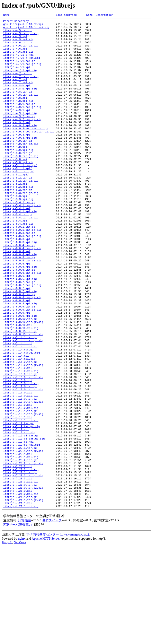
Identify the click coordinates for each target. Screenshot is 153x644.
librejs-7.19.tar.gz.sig (22, 508)
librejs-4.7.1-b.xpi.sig (22, 66)
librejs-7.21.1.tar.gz (20, 593)
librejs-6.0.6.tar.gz (19, 321)
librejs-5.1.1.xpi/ (18, 199)
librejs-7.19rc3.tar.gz (21, 520)
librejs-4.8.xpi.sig (18, 118)
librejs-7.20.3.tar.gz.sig (23, 567)
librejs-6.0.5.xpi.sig (20, 317)
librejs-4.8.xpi (15, 114)
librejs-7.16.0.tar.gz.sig (23, 450)
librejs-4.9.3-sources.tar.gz (26, 151)
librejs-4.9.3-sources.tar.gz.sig (29, 155)
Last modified (66, 15)
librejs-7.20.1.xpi (18, 542)
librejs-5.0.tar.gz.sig (21, 184)
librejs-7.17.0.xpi (18, 468)
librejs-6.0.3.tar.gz (19, 276)
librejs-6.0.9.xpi (17, 372)
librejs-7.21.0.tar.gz (20, 578)
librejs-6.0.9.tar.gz (19, 365)
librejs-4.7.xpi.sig (18, 96)
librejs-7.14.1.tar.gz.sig (23, 405)
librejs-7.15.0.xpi (18, 438)
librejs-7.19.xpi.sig (19, 516)
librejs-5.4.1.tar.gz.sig (22, 243)
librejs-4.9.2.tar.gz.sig (22, 140)
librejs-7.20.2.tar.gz (20, 549)
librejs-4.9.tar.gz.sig (21, 169)
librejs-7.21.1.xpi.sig (21, 604)
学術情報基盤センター (43, 633)
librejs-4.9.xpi (15, 173)
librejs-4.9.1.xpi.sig (20, 133)
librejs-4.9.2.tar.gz (19, 136)
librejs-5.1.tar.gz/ (18, 203)
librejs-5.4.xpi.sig (18, 265)
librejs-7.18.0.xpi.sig (21, 486)
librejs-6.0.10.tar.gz (20, 380)
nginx (22, 637)
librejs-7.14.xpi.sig (19, 427)
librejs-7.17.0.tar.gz (20, 461)
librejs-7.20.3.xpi (18, 571)
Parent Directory (16, 22)
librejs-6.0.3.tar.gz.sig (22, 280)
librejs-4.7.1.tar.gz (19, 70)
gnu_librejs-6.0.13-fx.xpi (23, 26)
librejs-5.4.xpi (15, 262)
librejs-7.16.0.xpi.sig (21, 457)
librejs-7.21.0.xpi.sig (21, 590)
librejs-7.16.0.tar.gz (20, 446)
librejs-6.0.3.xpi (17, 284)
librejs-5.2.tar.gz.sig (21, 214)
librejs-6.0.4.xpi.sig (20, 302)
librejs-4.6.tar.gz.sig (21, 52)
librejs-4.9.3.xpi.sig (20, 162)
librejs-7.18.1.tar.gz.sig (23, 494)
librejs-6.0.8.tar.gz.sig (22, 354)
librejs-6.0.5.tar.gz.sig (22, 310)
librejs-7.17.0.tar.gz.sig (23, 464)
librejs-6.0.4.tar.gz (19, 291)
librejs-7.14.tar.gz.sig (22, 420)
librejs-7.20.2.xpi (18, 556)
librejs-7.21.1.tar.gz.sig (23, 597)
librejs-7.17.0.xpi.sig (21, 472)
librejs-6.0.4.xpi (17, 298)
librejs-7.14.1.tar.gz (20, 402)
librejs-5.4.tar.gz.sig (21, 258)
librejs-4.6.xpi (15, 55)
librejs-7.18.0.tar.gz (20, 475)
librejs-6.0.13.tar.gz (20, 394)
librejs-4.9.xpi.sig (18, 177)
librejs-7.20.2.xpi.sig (21, 560)
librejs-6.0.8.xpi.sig (20, 361)
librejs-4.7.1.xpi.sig (20, 81)
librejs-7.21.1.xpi (18, 601)
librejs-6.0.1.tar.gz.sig (22, 273)
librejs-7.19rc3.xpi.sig (22, 531)
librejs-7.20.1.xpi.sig (21, 545)
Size (89, 15)
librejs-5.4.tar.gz (18, 254)
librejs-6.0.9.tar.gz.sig (22, 368)
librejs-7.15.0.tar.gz (20, 431)
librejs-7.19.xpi (16, 512)
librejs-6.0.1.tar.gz (19, 269)
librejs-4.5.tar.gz (18, 33)
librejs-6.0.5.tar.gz (19, 306)
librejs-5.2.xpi (15, 217)
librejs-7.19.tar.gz (18, 505)
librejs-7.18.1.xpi (18, 497)
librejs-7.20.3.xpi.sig (21, 575)
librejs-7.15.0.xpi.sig (21, 442)
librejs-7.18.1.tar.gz (20, 490)
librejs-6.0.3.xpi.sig (20, 287)
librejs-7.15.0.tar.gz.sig (23, 435)
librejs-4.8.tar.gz (18, 107)
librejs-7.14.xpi (16, 424)
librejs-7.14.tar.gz (18, 416)
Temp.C (7, 640)
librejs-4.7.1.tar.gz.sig (22, 74)
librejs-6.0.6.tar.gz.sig (22, 324)
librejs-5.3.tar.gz (18, 225)
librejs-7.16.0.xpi (18, 453)
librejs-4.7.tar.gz (18, 85)
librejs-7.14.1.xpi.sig (21, 413)
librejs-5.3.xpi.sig (18, 236)
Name (6, 15)
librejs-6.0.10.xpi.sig (21, 391)
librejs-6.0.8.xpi (17, 357)
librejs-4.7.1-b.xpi (18, 63)
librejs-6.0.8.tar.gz (19, 350)
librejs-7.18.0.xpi (18, 483)
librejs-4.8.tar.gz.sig (21, 111)
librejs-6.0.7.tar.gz (19, 335)
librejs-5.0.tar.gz (18, 181)
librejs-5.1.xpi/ (16, 206)
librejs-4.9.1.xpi (17, 129)
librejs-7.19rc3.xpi (18, 527)
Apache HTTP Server (46, 637)
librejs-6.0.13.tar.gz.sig (23, 398)
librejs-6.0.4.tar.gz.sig (22, 295)
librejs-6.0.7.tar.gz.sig (22, 339)
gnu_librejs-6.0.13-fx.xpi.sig (26, 29)
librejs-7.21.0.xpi (18, 586)
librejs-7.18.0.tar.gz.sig (23, 479)
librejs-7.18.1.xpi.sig (21, 501)
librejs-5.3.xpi (15, 232)
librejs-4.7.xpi (15, 92)
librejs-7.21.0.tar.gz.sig (23, 582)
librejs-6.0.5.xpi (17, 313)
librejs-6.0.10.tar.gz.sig (23, 383)
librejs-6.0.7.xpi (17, 343)
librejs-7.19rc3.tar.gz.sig (24, 523)
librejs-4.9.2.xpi (17, 144)
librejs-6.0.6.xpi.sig (20, 332)
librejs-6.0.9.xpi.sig (20, 376)
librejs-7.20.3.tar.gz (20, 564)
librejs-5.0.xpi (15, 188)
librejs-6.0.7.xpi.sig (20, 346)
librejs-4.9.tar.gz (18, 166)
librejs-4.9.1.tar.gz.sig (22, 125)
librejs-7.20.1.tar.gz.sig (23, 538)
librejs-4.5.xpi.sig (18, 44)
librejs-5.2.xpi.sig (18, 221)
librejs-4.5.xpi (15, 41)
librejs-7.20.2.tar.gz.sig (23, 553)
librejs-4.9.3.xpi (17, 158)
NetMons (20, 640)
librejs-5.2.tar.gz (18, 210)
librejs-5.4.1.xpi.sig (20, 251)
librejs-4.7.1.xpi (17, 77)
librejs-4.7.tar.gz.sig (21, 88)
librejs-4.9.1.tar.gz (19, 122)
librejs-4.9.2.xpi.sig (20, 147)
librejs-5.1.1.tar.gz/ (20, 195)
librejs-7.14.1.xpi (18, 409)
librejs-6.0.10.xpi (18, 387)
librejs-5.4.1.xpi (17, 247)
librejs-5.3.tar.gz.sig (21, 228)
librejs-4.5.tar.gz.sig (21, 37)
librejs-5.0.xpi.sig (18, 192)
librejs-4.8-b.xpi (17, 99)
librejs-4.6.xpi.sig (18, 59)
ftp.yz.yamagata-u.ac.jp (75, 633)
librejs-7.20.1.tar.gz (20, 534)
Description (105, 15)
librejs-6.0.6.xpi (17, 328)
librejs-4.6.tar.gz (18, 48)
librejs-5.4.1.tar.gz (19, 240)
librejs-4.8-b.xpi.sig (20, 103)
